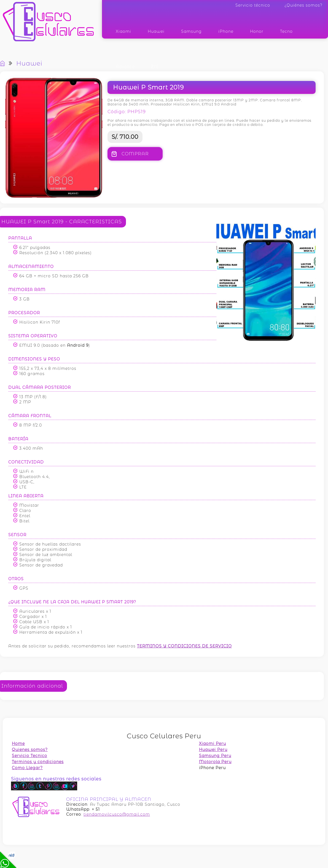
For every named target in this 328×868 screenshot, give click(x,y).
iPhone (226, 31)
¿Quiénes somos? (303, 5)
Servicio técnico (253, 5)
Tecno (286, 31)
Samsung (191, 31)
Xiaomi (123, 31)
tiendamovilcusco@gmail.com (117, 814)
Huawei (156, 31)
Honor (257, 31)
